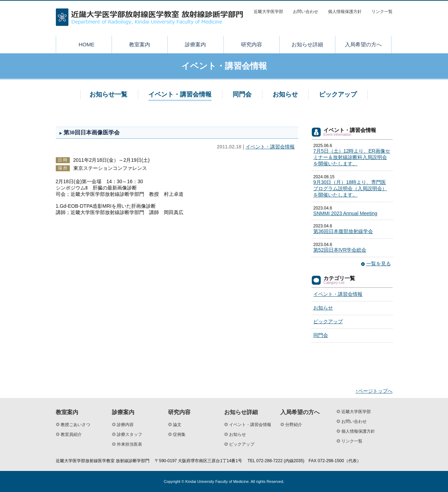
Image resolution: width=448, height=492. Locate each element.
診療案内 (195, 44)
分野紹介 (294, 425)
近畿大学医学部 (268, 12)
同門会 (242, 94)
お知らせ (285, 94)
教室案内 (140, 44)
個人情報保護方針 (345, 12)
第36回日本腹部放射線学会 (343, 231)
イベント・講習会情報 (180, 94)
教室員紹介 (71, 434)
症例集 (179, 434)
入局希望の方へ (363, 44)
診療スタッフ (129, 434)
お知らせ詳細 (307, 44)
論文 (177, 425)
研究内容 (252, 44)
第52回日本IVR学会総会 (340, 250)
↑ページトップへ (374, 391)
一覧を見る (379, 264)
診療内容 (125, 425)
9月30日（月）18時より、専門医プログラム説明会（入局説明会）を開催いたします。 (350, 188)
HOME (86, 44)
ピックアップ (338, 94)
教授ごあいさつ (75, 425)
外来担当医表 (129, 444)
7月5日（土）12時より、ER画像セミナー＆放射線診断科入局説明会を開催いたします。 (352, 157)
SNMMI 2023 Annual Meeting (345, 213)
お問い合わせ (306, 12)
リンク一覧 (382, 12)
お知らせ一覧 (108, 94)
